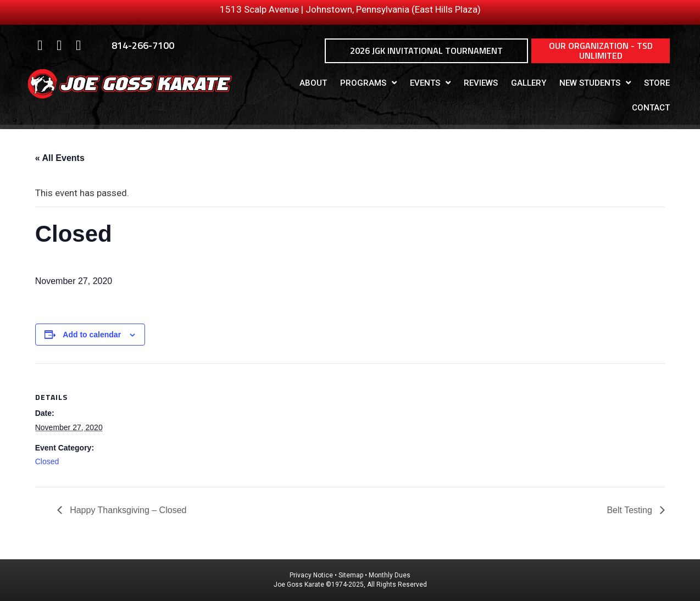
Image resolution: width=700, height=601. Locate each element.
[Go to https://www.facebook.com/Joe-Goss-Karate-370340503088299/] (40, 46)
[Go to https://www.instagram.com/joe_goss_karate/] (59, 46)
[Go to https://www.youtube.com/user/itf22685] (78, 46)
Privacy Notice (312, 575)
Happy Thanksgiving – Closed (127, 510)
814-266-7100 (143, 45)
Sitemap (351, 575)
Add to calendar (92, 335)
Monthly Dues (390, 575)
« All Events (60, 158)
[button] (426, 51)
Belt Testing (630, 510)
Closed (47, 461)
